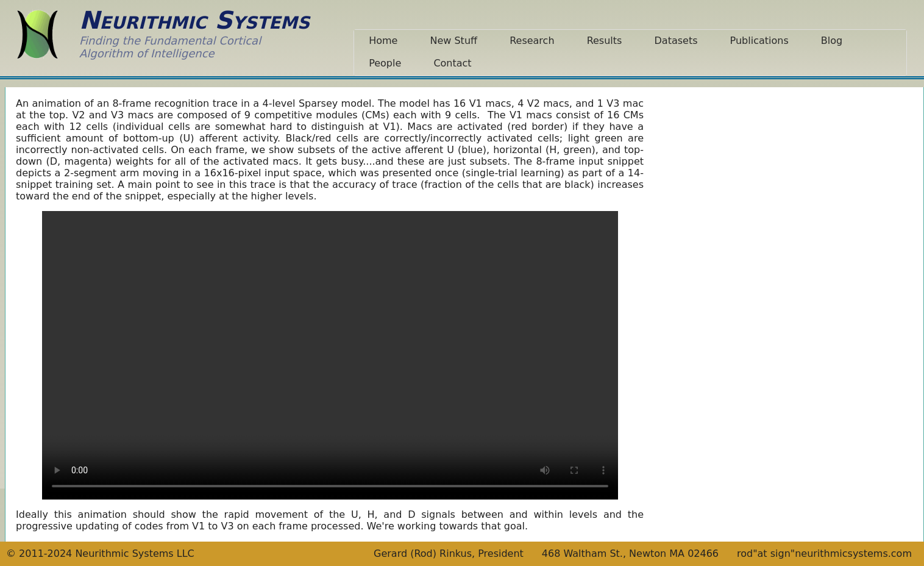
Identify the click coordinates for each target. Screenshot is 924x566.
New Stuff (453, 41)
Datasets (676, 41)
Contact (452, 63)
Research (532, 41)
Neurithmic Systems (194, 20)
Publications (759, 41)
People (385, 63)
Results (605, 41)
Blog (832, 41)
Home (383, 41)
